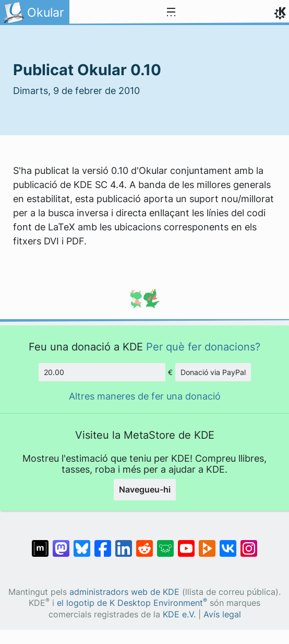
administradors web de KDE (124, 592)
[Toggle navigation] (171, 13)
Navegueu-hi (145, 489)
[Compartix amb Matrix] (40, 543)
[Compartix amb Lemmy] (165, 543)
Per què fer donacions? (203, 347)
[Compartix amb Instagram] (249, 543)
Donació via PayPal (213, 372)
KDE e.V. (179, 614)
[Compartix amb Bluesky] (82, 543)
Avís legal (222, 614)
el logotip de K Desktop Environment (132, 603)
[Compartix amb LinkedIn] (124, 543)
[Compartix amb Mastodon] (61, 543)
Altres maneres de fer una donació (145, 396)
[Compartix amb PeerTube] (207, 543)
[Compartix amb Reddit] (144, 543)
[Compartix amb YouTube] (186, 543)
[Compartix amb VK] (228, 543)
